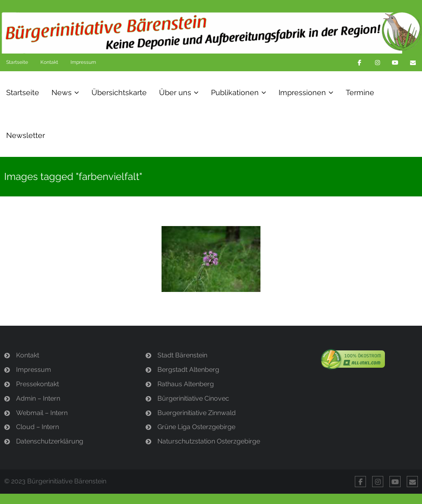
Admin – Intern (38, 398)
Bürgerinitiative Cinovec (193, 398)
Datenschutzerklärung (50, 441)
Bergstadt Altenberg (188, 370)
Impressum (83, 62)
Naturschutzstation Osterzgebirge (209, 441)
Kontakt (49, 62)
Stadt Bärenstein (182, 355)
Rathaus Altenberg (186, 384)
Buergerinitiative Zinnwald (197, 413)
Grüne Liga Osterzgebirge (196, 427)
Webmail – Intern (42, 413)
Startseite (17, 62)
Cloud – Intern (38, 427)
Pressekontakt (38, 384)
